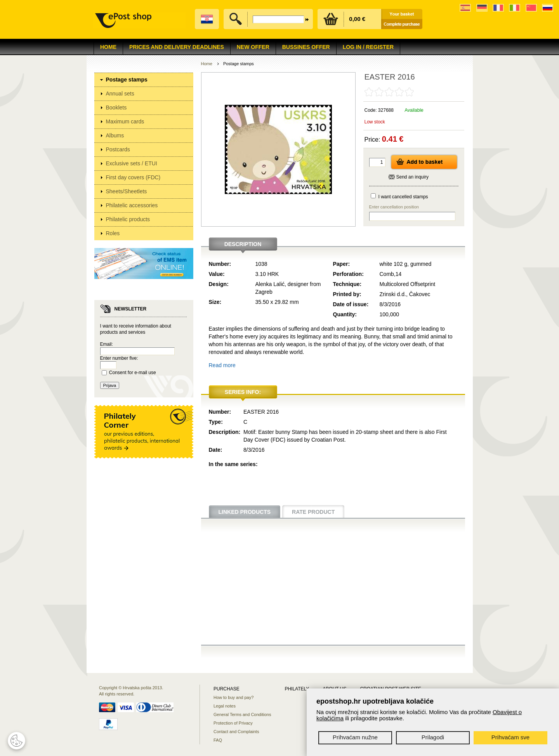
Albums (115, 135)
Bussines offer (306, 47)
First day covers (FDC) (133, 177)
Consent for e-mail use (133, 373)
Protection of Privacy (233, 723)
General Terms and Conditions (242, 714)
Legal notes (225, 706)
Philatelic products (128, 219)
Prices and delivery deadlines (177, 47)
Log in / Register (368, 47)
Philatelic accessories (132, 205)
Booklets (116, 108)
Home (108, 47)
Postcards (118, 149)
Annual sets (120, 94)
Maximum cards (125, 121)
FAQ (218, 740)
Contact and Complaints (236, 732)
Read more (222, 365)
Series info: (243, 392)
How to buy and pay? (233, 697)
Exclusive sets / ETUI (132, 163)
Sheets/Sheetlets (127, 191)
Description (243, 244)
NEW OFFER (253, 47)
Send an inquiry (412, 177)
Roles (113, 233)
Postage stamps (127, 80)
